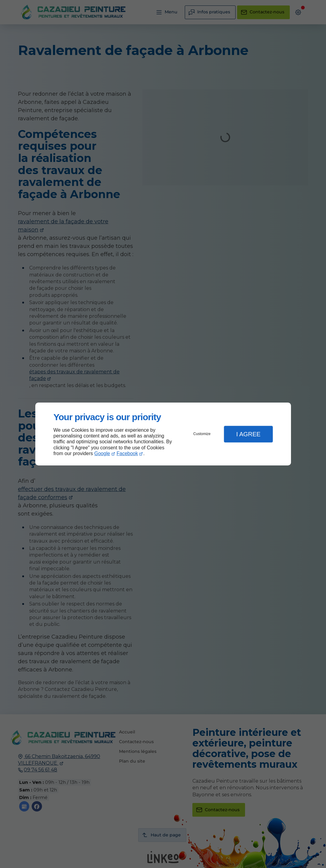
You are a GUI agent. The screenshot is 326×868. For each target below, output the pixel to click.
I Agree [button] (248, 434)
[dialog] (163, 434)
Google (102, 453)
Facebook (127, 453)
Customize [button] (202, 434)
